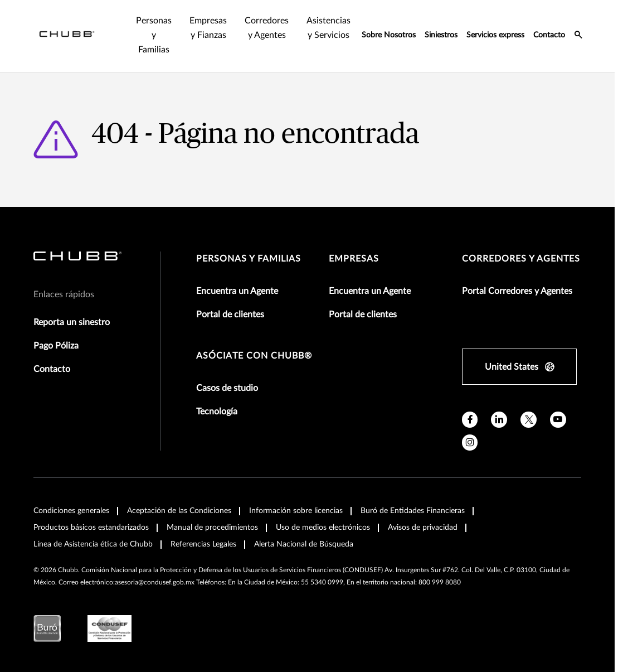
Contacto (549, 35)
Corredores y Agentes (521, 259)
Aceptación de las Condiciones (179, 511)
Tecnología (217, 412)
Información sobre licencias (296, 511)
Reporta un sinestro (72, 322)
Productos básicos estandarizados (91, 528)
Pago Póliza (56, 346)
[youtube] (558, 420)
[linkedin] (499, 420)
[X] (529, 420)
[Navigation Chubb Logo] (67, 36)
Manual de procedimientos (212, 528)
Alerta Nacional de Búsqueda (304, 544)
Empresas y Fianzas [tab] (208, 28)
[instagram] (470, 443)
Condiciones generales (71, 511)
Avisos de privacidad (423, 528)
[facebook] (470, 420)
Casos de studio (227, 388)
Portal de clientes (230, 315)
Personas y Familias (249, 259)
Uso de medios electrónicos (323, 528)
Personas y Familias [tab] (154, 35)
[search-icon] (578, 36)
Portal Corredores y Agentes (517, 291)
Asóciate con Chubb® (254, 356)
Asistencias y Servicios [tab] (328, 28)
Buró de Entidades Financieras (413, 511)
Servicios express (495, 35)
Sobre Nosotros (389, 35)
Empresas (354, 259)
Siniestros (441, 35)
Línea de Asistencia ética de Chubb (93, 544)
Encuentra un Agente (237, 291)
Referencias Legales (203, 544)
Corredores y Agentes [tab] (267, 28)
